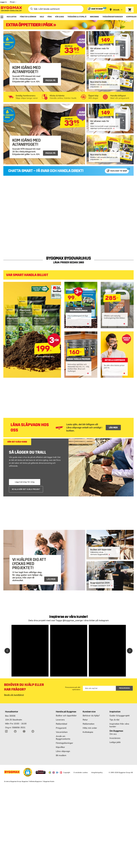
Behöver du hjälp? (91, 716)
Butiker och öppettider (66, 716)
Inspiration (115, 712)
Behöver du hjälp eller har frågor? (24, 687)
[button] (30, 651)
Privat (12, 2)
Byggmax (25, 781)
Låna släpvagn (63, 751)
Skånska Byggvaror (36, 781)
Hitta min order (90, 728)
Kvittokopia (88, 732)
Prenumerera (124, 688)
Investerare (115, 738)
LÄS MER (113, 428)
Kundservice (89, 712)
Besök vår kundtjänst (14, 695)
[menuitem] (2, 17)
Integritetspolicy (97, 772)
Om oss (113, 734)
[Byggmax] (11, 9)
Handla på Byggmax (66, 712)
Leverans (60, 720)
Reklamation (89, 724)
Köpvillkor (60, 747)
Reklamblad (61, 724)
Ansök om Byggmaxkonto (63, 738)
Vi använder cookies (81, 772)
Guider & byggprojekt (120, 716)
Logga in (3, 2)
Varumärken (62, 732)
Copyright (67, 772)
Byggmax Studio (49, 781)
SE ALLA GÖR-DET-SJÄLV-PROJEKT (26, 489)
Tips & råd (114, 720)
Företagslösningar (64, 743)
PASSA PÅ (50, 80)
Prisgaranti (61, 728)
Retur (85, 720)
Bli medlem (61, 755)
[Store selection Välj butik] (116, 10)
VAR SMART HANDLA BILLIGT (27, 275)
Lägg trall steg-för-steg (25, 482)
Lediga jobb (115, 742)
